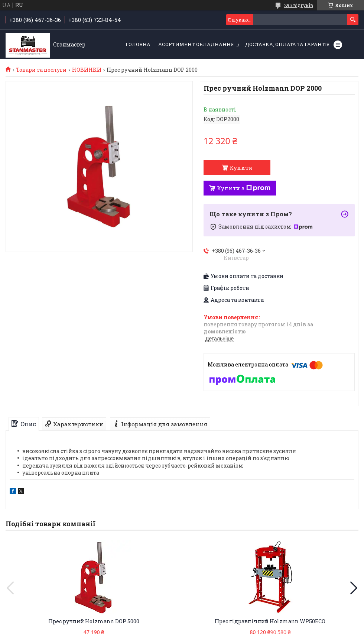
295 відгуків (299, 5)
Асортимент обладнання (196, 44)
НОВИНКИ (87, 70)
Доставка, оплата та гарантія (287, 44)
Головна (138, 44)
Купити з (244, 188)
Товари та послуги (41, 70)
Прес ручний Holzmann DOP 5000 (94, 621)
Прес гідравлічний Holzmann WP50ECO (270, 621)
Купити (241, 168)
